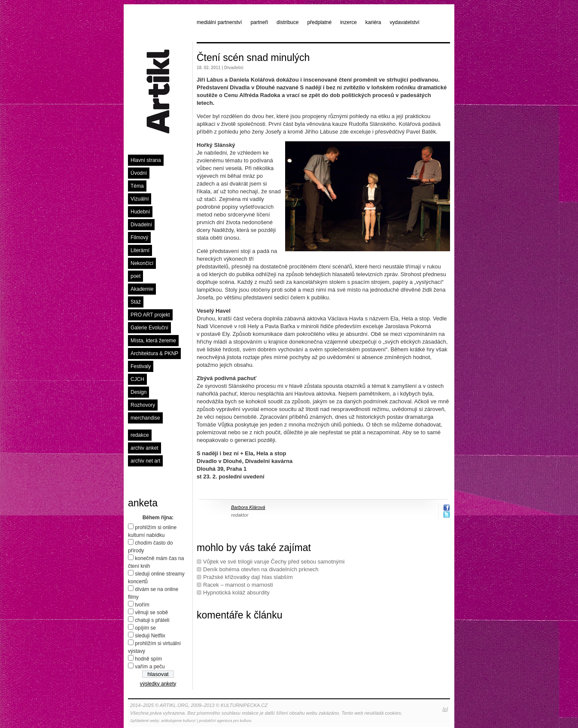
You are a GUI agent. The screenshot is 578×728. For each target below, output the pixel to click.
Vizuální (140, 199)
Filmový (139, 238)
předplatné (319, 22)
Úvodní (139, 173)
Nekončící (142, 263)
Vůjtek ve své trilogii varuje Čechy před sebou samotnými (274, 562)
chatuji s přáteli (152, 620)
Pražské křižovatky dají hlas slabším (248, 577)
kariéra (373, 22)
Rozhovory (143, 405)
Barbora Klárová (248, 507)
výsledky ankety (158, 684)
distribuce (287, 22)
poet (135, 276)
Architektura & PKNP (154, 353)
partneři (259, 22)
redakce (140, 435)
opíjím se (145, 628)
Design (138, 392)
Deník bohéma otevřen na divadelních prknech (261, 569)
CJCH (137, 379)
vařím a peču (150, 667)
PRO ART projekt (150, 315)
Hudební (140, 212)
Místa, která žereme (153, 341)
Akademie (142, 289)
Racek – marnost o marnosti (238, 585)
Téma (137, 186)
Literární (140, 250)
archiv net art (145, 461)
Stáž (136, 302)
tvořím (142, 605)
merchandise (145, 418)
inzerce (348, 22)
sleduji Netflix (150, 636)
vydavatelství (405, 22)
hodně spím (148, 659)
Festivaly (141, 366)
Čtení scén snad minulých (253, 58)
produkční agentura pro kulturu (225, 721)
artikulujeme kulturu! (178, 721)
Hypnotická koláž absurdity (236, 592)
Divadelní (141, 225)
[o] (445, 709)
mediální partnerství (219, 22)
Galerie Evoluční (149, 328)
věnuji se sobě (151, 612)
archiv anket (144, 448)
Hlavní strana (146, 160)
